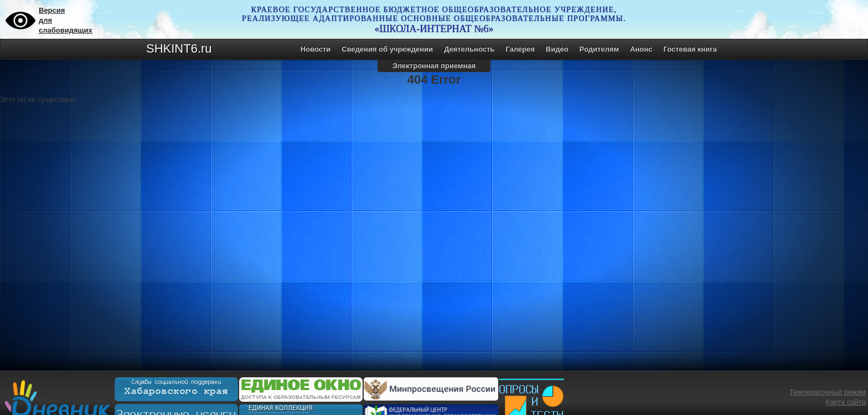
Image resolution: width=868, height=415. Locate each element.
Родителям (599, 49)
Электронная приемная (434, 66)
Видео (557, 49)
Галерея (520, 49)
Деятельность (469, 49)
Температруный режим (828, 392)
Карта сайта (846, 402)
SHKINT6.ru (179, 48)
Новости (316, 49)
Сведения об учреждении (387, 49)
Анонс (641, 49)
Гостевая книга (690, 49)
